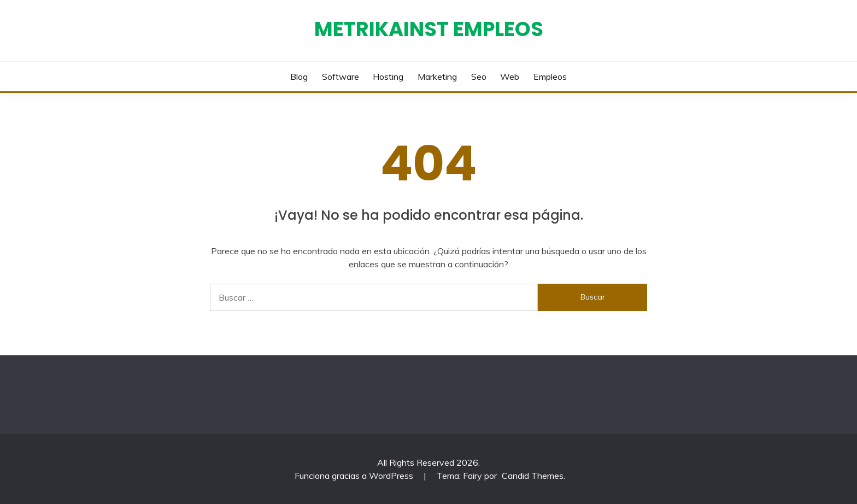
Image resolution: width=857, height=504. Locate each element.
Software (341, 77)
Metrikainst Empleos (429, 29)
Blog (299, 77)
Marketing (437, 77)
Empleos (550, 77)
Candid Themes (533, 476)
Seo (479, 77)
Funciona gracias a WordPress (355, 476)
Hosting (388, 77)
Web (510, 77)
